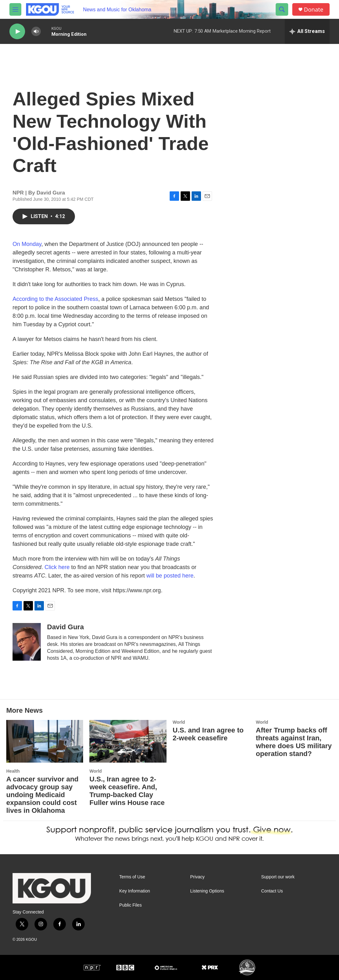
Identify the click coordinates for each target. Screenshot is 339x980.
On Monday (27, 244)
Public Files (130, 905)
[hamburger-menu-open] (15, 9)
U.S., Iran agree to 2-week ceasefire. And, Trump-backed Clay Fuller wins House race (127, 791)
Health (13, 771)
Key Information (135, 891)
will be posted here (170, 576)
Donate (314, 10)
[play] (17, 32)
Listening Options (207, 891)
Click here (57, 567)
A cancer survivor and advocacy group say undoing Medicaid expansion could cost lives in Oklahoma (42, 795)
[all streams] (307, 31)
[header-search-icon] (282, 9)
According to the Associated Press (55, 299)
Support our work (278, 877)
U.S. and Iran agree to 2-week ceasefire (208, 734)
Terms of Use (132, 877)
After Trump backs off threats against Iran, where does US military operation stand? (294, 742)
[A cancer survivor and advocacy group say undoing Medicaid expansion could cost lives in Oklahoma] (45, 741)
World (95, 771)
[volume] (36, 32)
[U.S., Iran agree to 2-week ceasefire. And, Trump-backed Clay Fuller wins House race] (128, 741)
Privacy (198, 877)
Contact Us (272, 891)
